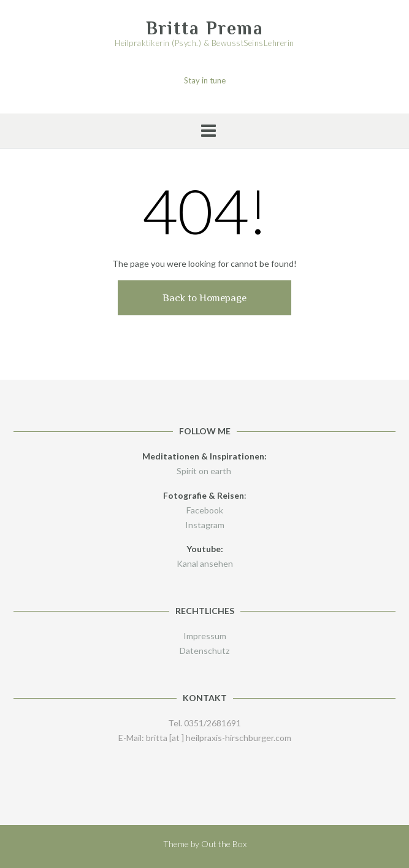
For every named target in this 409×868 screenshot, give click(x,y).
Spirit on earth (205, 471)
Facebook (205, 510)
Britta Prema (205, 28)
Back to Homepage (204, 298)
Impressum (205, 636)
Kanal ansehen (205, 563)
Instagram (205, 525)
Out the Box (224, 844)
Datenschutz (204, 651)
